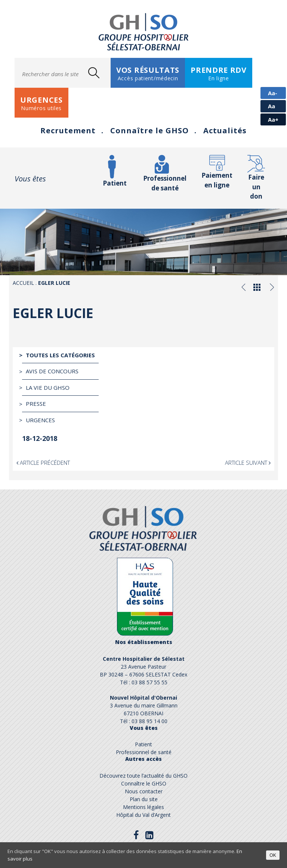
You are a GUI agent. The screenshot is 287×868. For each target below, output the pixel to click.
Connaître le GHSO (149, 130)
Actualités (225, 130)
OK (273, 855)
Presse (36, 404)
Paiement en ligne (217, 180)
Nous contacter (144, 791)
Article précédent (43, 463)
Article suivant (248, 463)
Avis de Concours (52, 371)
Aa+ (273, 119)
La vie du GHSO (48, 388)
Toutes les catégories (60, 355)
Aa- (273, 93)
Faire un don (256, 187)
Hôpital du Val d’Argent (143, 815)
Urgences (40, 420)
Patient (115, 183)
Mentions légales (143, 807)
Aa (271, 106)
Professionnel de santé (165, 183)
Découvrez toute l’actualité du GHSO (143, 776)
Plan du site (144, 799)
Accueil (23, 283)
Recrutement (68, 130)
